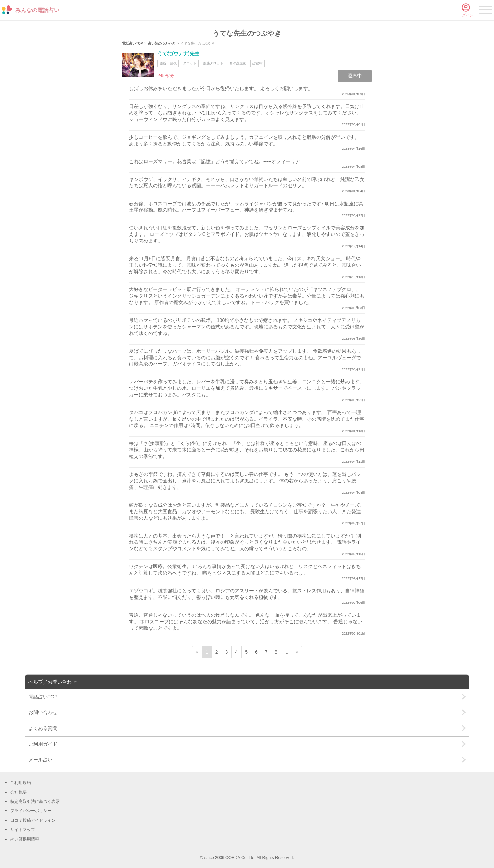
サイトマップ (23, 830)
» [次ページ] (297, 652)
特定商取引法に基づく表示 (35, 801)
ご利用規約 (21, 783)
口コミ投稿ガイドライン (33, 820)
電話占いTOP (132, 43)
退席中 (355, 76)
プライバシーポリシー (31, 811)
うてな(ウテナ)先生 (178, 53)
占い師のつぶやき (162, 43)
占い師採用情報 (25, 839)
